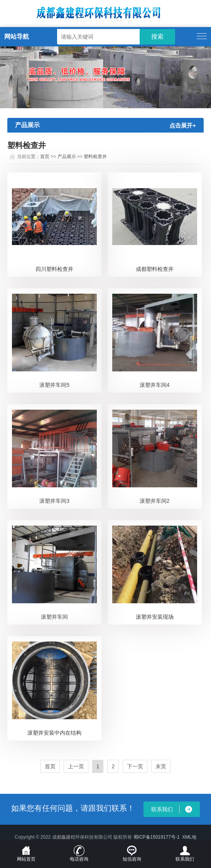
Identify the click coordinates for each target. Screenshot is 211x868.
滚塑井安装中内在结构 (54, 733)
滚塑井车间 (54, 617)
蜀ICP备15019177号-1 (157, 837)
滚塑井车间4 (155, 385)
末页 (161, 766)
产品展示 (67, 157)
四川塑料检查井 (54, 269)
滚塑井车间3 (54, 501)
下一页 (135, 766)
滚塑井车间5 (54, 385)
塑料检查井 (95, 157)
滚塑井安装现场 (155, 617)
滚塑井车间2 (155, 501)
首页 (45, 157)
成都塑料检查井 (155, 269)
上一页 (76, 766)
